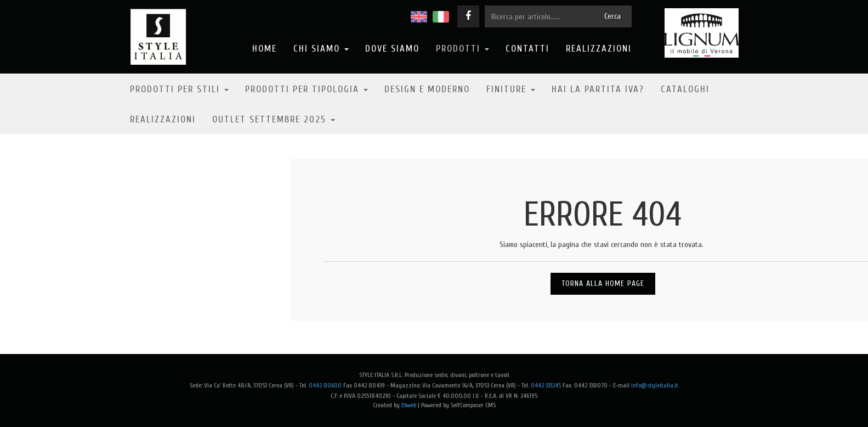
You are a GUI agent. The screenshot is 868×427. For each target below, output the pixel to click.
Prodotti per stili (179, 89)
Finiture (511, 89)
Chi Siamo (321, 49)
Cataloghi (685, 89)
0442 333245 (546, 385)
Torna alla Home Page (603, 283)
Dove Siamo (392, 49)
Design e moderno (427, 89)
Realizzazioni (599, 49)
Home (265, 49)
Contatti (527, 49)
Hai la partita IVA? (598, 89)
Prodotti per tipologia (307, 89)
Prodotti (463, 49)
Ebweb (409, 405)
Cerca (612, 16)
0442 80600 (325, 385)
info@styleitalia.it (655, 385)
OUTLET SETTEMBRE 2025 (274, 119)
